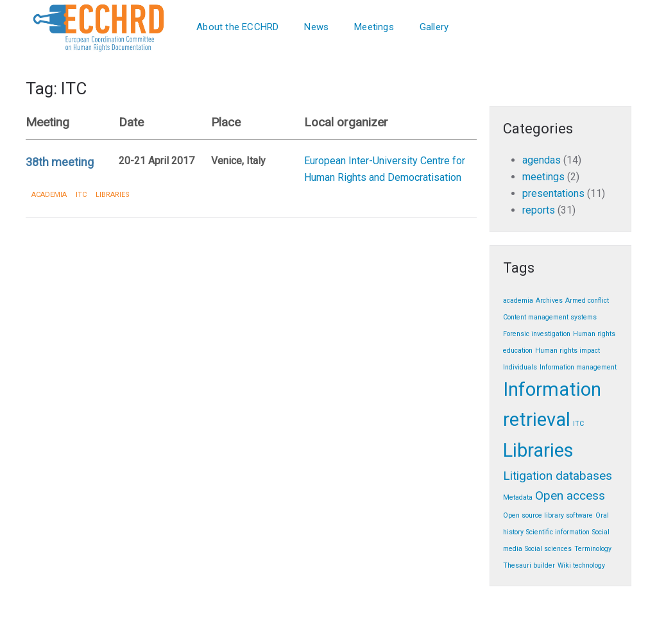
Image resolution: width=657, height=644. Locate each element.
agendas (542, 160)
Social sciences (548, 549)
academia (49, 195)
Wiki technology (581, 565)
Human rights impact (567, 351)
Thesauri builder (529, 565)
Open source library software (548, 515)
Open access (570, 496)
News (316, 27)
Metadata (518, 497)
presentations (553, 193)
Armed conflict (587, 301)
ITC (81, 195)
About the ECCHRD (237, 27)
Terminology (593, 549)
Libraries (113, 195)
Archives (549, 301)
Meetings (374, 27)
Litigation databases (558, 476)
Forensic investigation (537, 334)
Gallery (434, 27)
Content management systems (550, 317)
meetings (543, 177)
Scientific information (558, 532)
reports (539, 210)
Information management (578, 367)
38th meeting (60, 162)
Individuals (520, 367)
